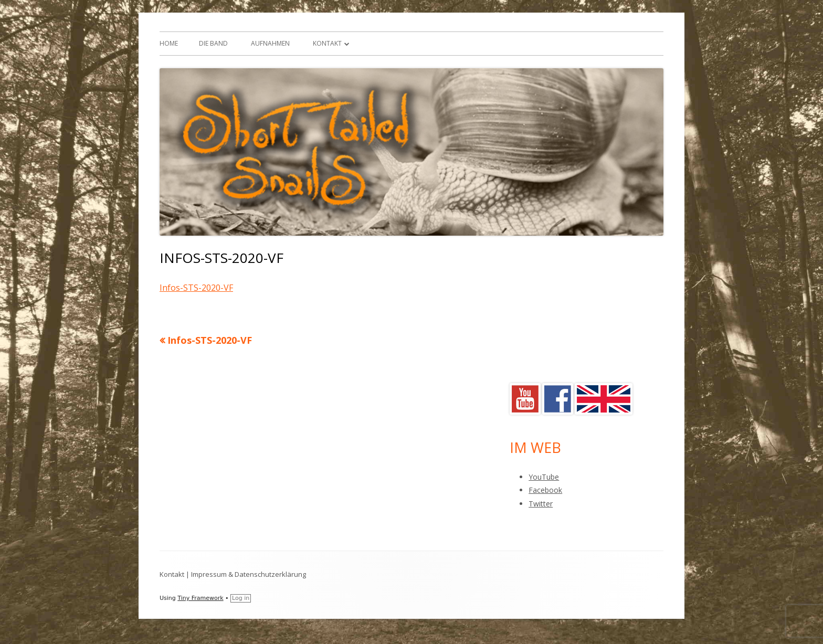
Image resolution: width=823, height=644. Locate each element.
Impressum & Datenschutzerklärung (249, 574)
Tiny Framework (200, 598)
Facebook (545, 490)
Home (169, 43)
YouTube (544, 477)
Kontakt (327, 43)
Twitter (541, 504)
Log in (241, 598)
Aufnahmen (270, 43)
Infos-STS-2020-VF (196, 288)
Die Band (213, 43)
